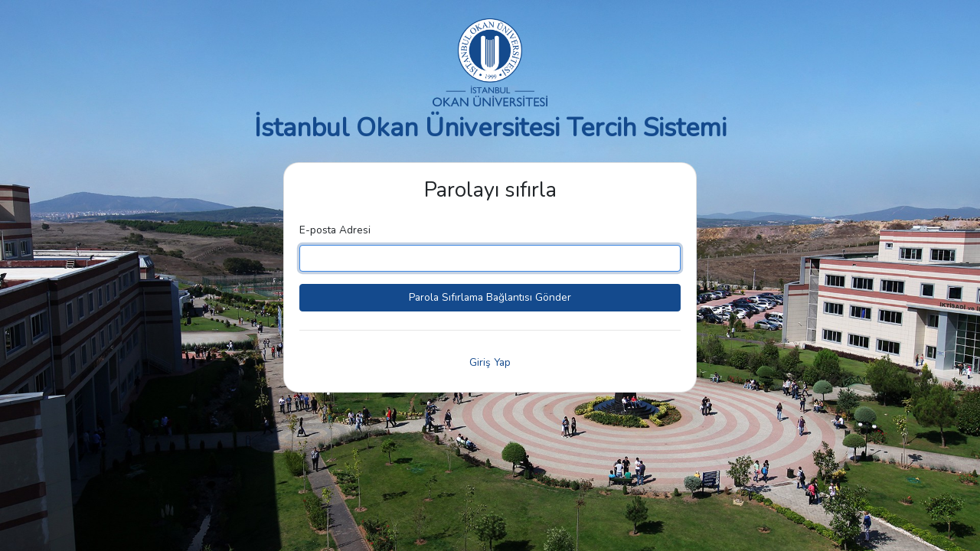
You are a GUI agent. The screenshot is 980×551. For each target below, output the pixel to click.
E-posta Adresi (335, 230)
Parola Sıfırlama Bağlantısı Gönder (490, 297)
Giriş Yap (490, 362)
